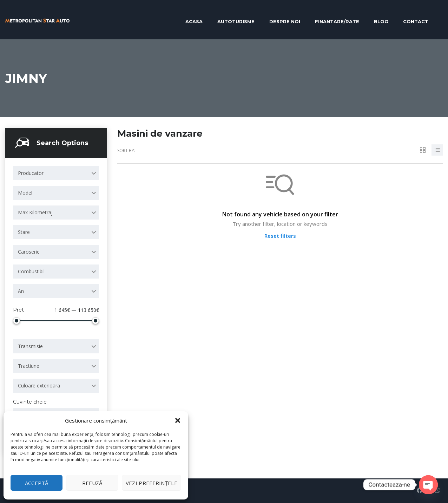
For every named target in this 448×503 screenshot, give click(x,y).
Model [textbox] (25, 193)
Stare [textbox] (24, 232)
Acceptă (37, 483)
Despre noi (285, 21)
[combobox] (56, 173)
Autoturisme (236, 21)
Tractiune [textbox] (29, 366)
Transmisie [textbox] (30, 346)
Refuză (92, 483)
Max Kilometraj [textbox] (35, 212)
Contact (416, 21)
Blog (381, 21)
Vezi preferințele (151, 483)
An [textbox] (21, 291)
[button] (178, 420)
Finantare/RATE (337, 21)
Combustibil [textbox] (31, 271)
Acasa (194, 21)
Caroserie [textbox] (29, 252)
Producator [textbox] (31, 173)
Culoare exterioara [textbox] (39, 386)
